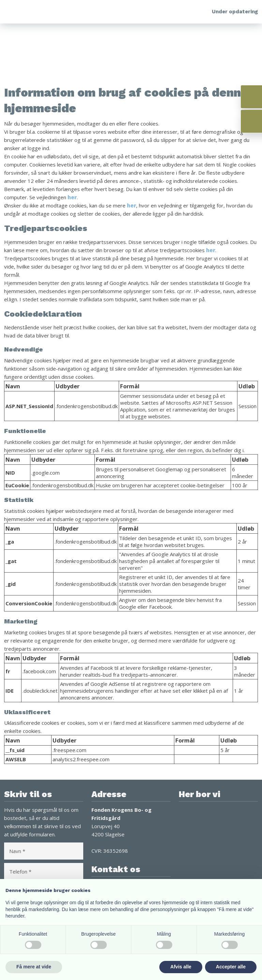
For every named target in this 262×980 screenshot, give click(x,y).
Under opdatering (235, 12)
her (72, 197)
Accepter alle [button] (231, 967)
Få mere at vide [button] (34, 967)
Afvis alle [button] (181, 967)
